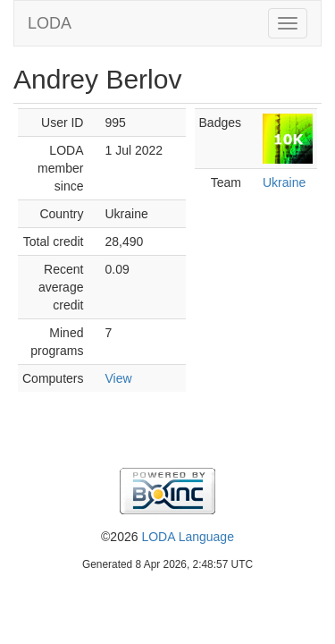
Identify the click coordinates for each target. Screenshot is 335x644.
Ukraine (284, 182)
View (118, 378)
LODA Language (188, 537)
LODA (50, 23)
